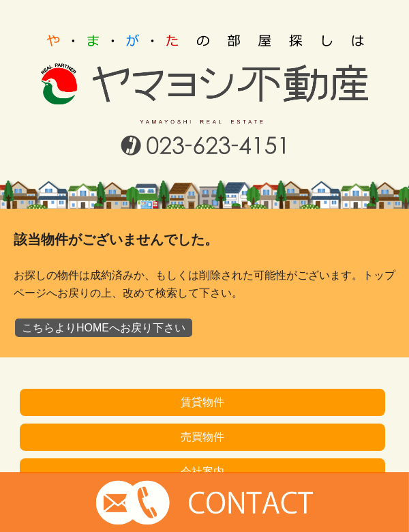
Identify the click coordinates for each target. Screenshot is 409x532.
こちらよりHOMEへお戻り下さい (104, 328)
